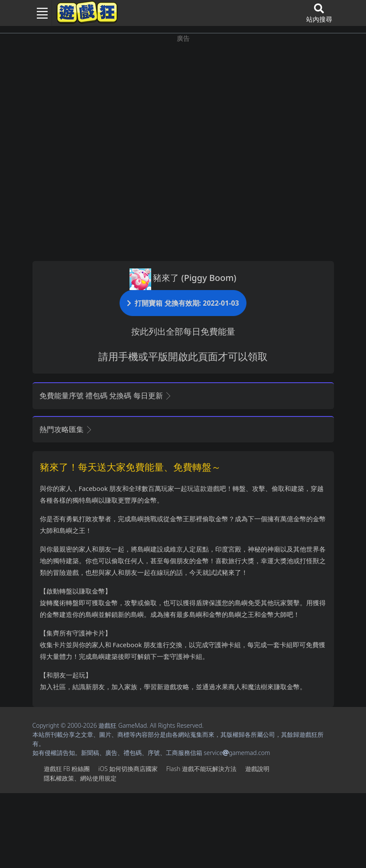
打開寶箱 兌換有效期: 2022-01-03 (183, 303)
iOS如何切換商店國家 (128, 769)
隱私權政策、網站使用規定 (80, 778)
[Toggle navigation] (39, 13)
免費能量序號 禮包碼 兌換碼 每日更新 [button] (106, 395)
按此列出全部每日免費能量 (183, 331)
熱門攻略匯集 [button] (66, 429)
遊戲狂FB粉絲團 (67, 769)
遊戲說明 (257, 769)
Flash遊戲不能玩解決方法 (201, 769)
